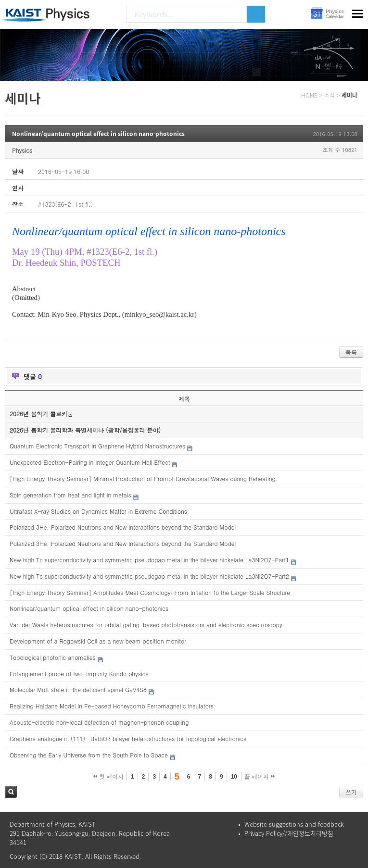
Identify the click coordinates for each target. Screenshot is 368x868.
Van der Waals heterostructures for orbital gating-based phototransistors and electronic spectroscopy (146, 625)
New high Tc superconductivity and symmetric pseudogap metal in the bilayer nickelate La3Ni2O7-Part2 (149, 576)
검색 (11, 792)
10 (234, 777)
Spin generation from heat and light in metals (70, 495)
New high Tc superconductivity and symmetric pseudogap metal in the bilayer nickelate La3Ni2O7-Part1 (149, 560)
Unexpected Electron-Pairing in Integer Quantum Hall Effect (90, 462)
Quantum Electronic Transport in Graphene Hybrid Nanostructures (97, 446)
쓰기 (351, 792)
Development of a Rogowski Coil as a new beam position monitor (98, 641)
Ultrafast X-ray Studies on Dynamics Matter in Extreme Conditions (98, 511)
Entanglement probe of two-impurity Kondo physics (79, 674)
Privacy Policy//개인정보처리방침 (289, 833)
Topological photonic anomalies (53, 657)
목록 (351, 352)
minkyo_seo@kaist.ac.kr (159, 314)
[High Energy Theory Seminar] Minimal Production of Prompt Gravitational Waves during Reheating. (144, 478)
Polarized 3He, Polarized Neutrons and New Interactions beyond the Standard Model (123, 527)
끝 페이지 (260, 777)
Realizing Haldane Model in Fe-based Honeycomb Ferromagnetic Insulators (112, 706)
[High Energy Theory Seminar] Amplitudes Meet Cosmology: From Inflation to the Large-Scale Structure (150, 592)
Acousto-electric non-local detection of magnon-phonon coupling (99, 722)
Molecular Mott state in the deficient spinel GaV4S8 (78, 689)
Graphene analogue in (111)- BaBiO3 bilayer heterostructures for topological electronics (128, 738)
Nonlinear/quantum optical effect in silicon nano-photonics (98, 134)
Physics (22, 150)
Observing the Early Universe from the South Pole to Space (89, 755)
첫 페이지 (108, 777)
